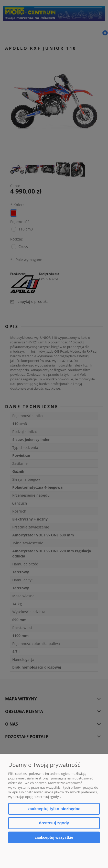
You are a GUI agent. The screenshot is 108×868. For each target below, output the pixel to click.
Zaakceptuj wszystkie (54, 837)
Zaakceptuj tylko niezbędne (54, 809)
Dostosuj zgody (54, 823)
